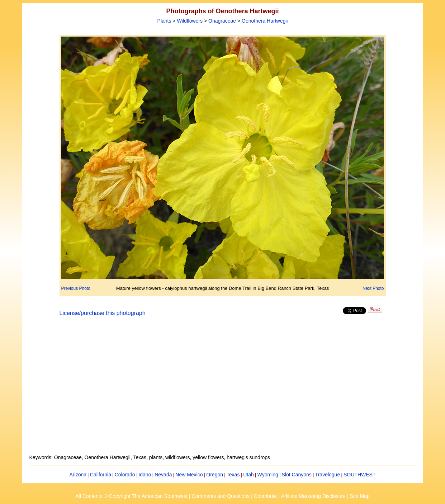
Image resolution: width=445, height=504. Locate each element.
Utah (248, 475)
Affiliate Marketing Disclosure (313, 496)
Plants (164, 21)
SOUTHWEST (359, 475)
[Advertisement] (223, 390)
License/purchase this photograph (103, 313)
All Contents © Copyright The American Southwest (131, 496)
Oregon (215, 475)
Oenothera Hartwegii (265, 21)
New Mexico (189, 475)
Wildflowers (190, 21)
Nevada (163, 475)
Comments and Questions (221, 496)
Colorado (125, 475)
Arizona (78, 475)
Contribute (266, 496)
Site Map (359, 496)
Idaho (145, 475)
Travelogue (328, 475)
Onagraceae (222, 21)
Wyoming (268, 475)
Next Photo (373, 288)
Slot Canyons (297, 475)
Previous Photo (76, 288)
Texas (233, 475)
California (101, 475)
